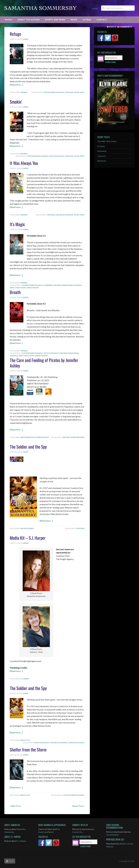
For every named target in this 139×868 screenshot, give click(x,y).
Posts (113, 27)
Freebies (24, 92)
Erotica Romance (57, 156)
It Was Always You (24, 163)
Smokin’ (16, 102)
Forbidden (48, 285)
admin (26, 39)
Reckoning (102, 151)
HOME (95, 9)
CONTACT (102, 20)
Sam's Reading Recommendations (35, 437)
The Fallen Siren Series (107, 141)
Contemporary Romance (54, 92)
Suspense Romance (76, 743)
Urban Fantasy (33, 288)
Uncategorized (27, 528)
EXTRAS (87, 20)
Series (12, 288)
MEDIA (74, 20)
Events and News (46, 832)
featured (80, 528)
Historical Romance (65, 215)
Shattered (102, 161)
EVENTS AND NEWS (55, 20)
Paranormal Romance (72, 285)
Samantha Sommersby (41, 14)
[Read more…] (16, 85)
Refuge (15, 34)
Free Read (69, 92)
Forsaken (101, 146)
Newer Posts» (78, 806)
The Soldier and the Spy (28, 447)
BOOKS (9, 20)
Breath (15, 292)
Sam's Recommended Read (74, 437)
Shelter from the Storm (28, 750)
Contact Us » (78, 832)
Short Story (79, 92)
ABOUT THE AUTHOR (29, 20)
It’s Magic (17, 224)
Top (11, 861)
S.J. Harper (25, 679)
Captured (101, 156)
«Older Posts (15, 806)
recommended (112, 835)
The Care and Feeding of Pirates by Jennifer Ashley (44, 363)
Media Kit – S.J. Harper (28, 538)
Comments (126, 27)
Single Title (25, 740)
